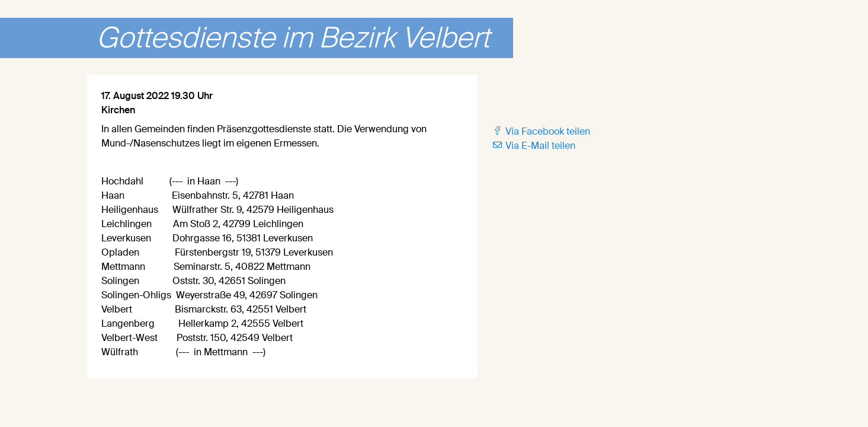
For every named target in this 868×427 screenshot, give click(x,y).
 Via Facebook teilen (541, 131)
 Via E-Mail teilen (534, 146)
